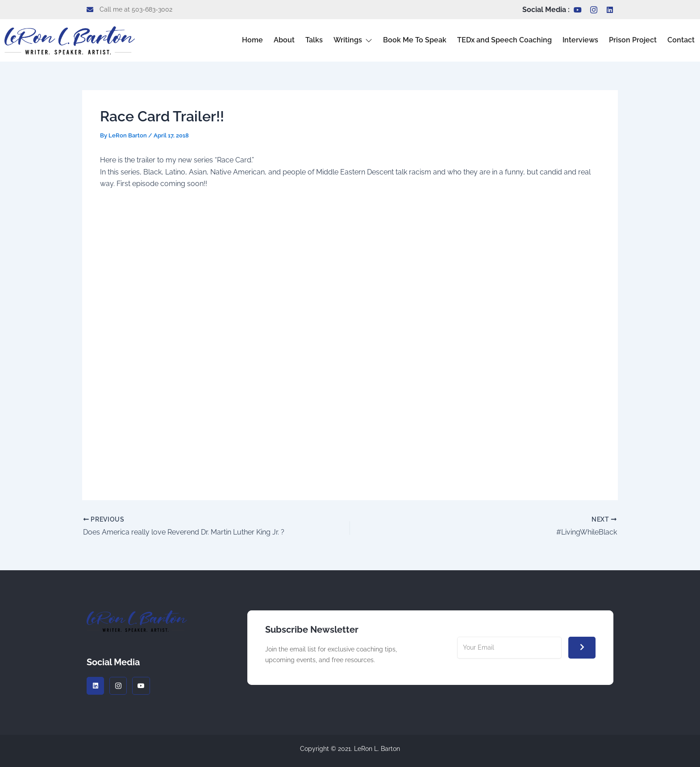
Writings (353, 40)
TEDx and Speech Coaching (504, 40)
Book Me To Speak (415, 40)
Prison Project (633, 40)
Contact (681, 40)
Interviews (580, 40)
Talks (314, 40)
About (284, 40)
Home (252, 40)
